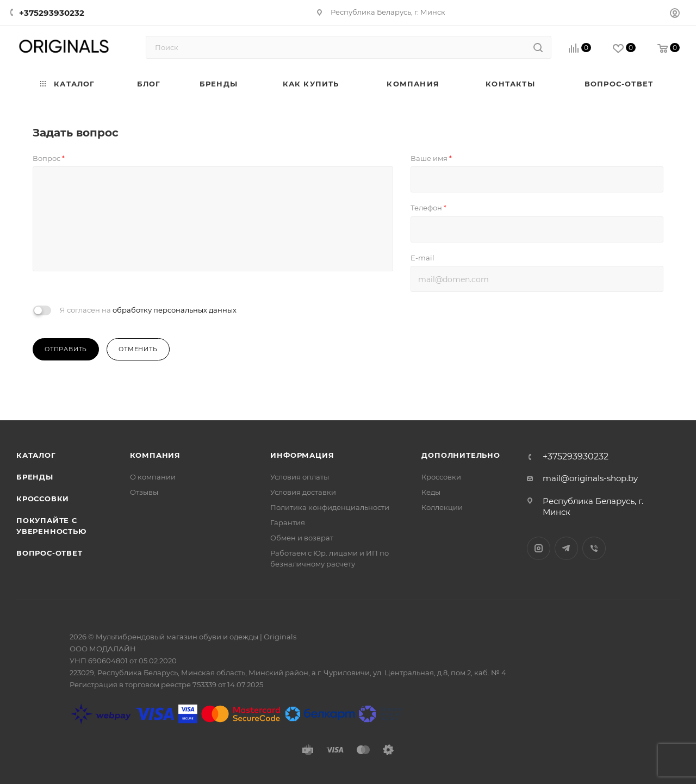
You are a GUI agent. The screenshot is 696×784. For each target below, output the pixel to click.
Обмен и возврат (302, 538)
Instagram (539, 548)
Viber (594, 548)
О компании (153, 477)
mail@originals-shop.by (590, 478)
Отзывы (144, 492)
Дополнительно (461, 455)
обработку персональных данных (175, 310)
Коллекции (442, 507)
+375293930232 (52, 13)
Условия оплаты (300, 477)
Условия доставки (303, 492)
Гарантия (288, 522)
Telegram (566, 548)
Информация (302, 455)
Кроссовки (43, 499)
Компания (155, 455)
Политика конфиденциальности (330, 507)
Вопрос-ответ (49, 553)
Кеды (431, 492)
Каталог (36, 455)
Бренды (35, 477)
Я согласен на (148, 310)
